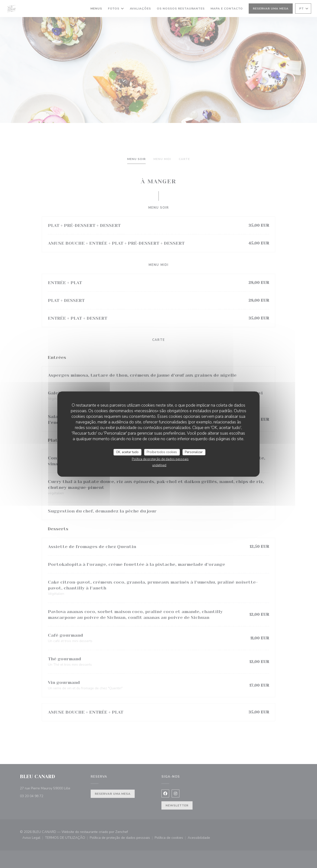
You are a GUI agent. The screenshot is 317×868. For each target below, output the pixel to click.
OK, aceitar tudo (127, 452)
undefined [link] (159, 465)
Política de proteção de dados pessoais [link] (160, 459)
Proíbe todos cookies (162, 452)
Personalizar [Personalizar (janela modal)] (194, 452)
